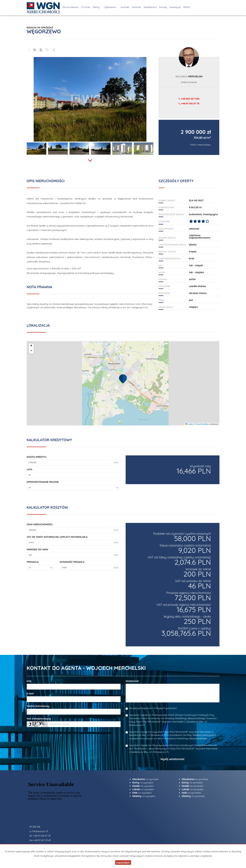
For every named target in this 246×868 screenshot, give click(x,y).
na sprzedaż (195, 779)
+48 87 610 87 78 (189, 104)
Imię (29, 681)
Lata (30, 469)
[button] (123, 379)
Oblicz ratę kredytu (201, 145)
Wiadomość (132, 681)
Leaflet (189, 424)
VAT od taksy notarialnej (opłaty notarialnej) (57, 537)
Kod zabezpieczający (39, 719)
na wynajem (146, 779)
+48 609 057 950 (189, 99)
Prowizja (33, 562)
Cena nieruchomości (40, 524)
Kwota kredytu (37, 457)
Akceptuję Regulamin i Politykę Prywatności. (153, 708)
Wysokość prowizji (72, 562)
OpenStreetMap (203, 424)
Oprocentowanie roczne (43, 482)
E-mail (30, 694)
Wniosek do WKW (37, 549)
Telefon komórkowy (38, 706)
